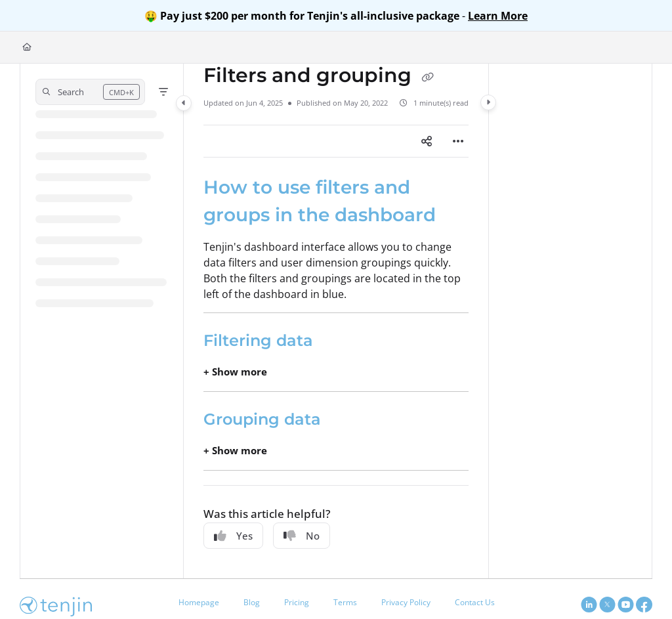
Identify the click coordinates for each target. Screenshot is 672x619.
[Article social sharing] (427, 141)
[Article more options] (458, 141)
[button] (90, 92)
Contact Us (475, 602)
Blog (252, 602)
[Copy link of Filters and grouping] (427, 77)
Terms (345, 602)
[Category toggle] (184, 103)
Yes (233, 536)
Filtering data (258, 340)
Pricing (297, 602)
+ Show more (235, 372)
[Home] (27, 48)
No (302, 536)
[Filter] (163, 92)
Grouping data (262, 419)
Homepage (199, 602)
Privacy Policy (406, 602)
